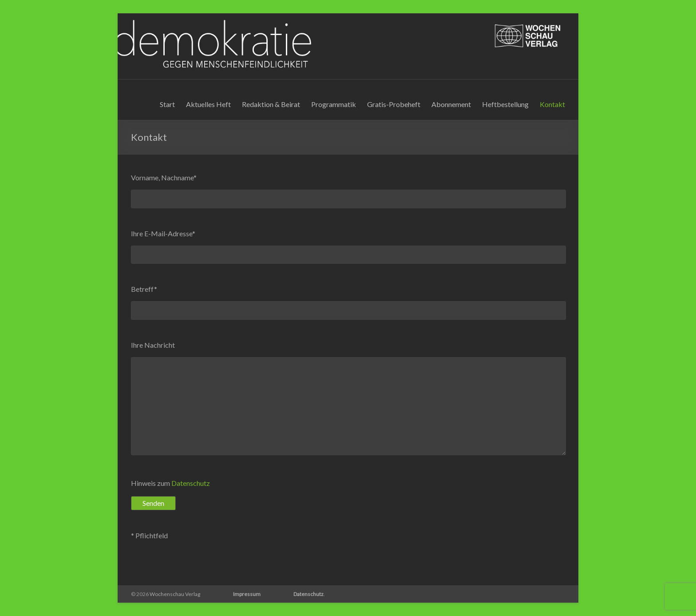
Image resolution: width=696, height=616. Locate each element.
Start (167, 104)
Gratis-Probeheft (394, 104)
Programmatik (334, 104)
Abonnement (451, 104)
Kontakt (552, 104)
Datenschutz (191, 483)
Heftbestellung (505, 104)
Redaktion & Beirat (271, 104)
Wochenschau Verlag (175, 594)
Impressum (247, 594)
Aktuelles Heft (208, 104)
